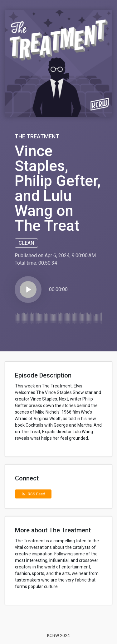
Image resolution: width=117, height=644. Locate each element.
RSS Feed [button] (33, 494)
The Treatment (37, 136)
